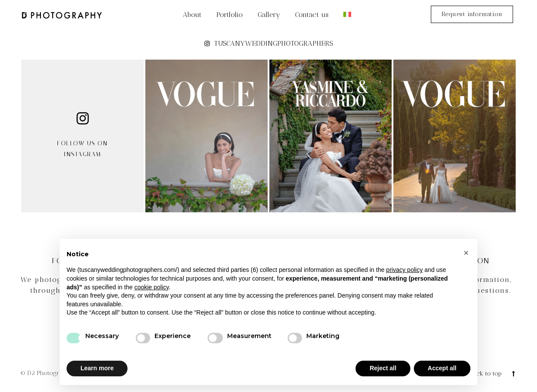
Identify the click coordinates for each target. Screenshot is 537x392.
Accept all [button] (442, 368)
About (192, 15)
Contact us (312, 15)
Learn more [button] (97, 368)
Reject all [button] (383, 368)
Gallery (269, 15)
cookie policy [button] (152, 287)
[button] (466, 253)
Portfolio (230, 15)
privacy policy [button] (404, 270)
